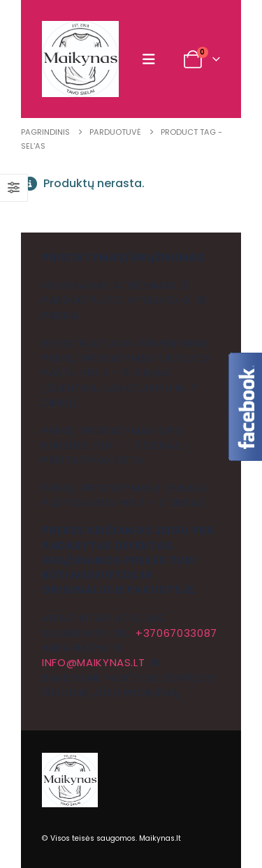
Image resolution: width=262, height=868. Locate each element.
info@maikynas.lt (93, 662)
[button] (152, 59)
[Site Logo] (80, 59)
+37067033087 (176, 633)
